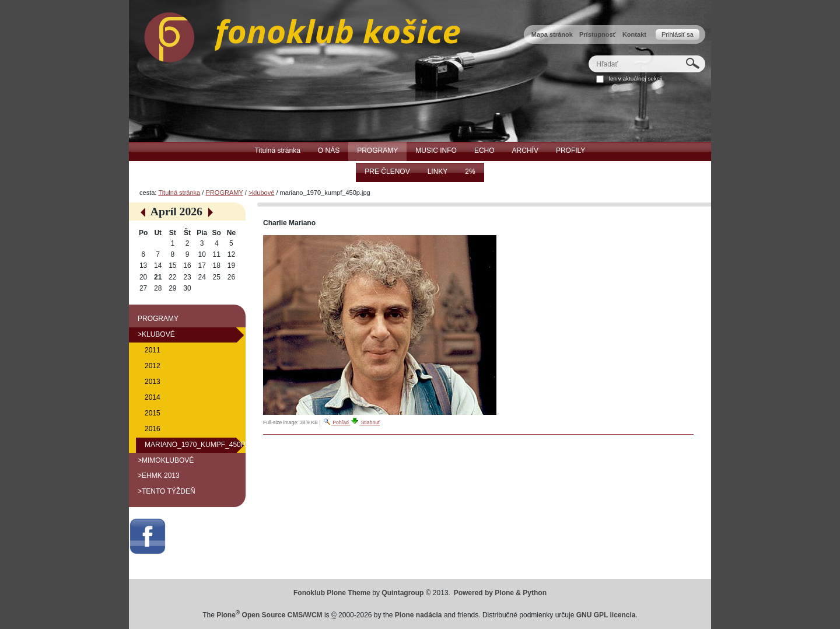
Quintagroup (402, 593)
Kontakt (634, 34)
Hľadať (588, 55)
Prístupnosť (598, 34)
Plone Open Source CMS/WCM (269, 615)
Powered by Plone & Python (500, 593)
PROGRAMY (224, 193)
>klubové (261, 193)
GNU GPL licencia (606, 615)
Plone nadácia (419, 615)
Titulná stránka (179, 193)
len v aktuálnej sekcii (636, 78)
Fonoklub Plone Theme (332, 593)
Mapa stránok (552, 34)
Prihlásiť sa (678, 34)
